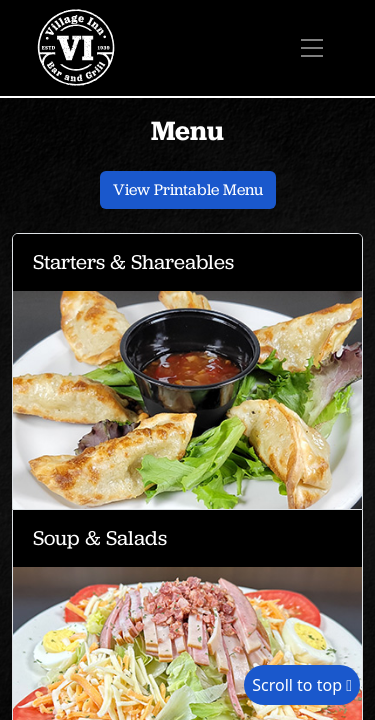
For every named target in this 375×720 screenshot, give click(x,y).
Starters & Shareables (133, 261)
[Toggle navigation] (312, 48)
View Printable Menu (188, 189)
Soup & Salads (100, 537)
